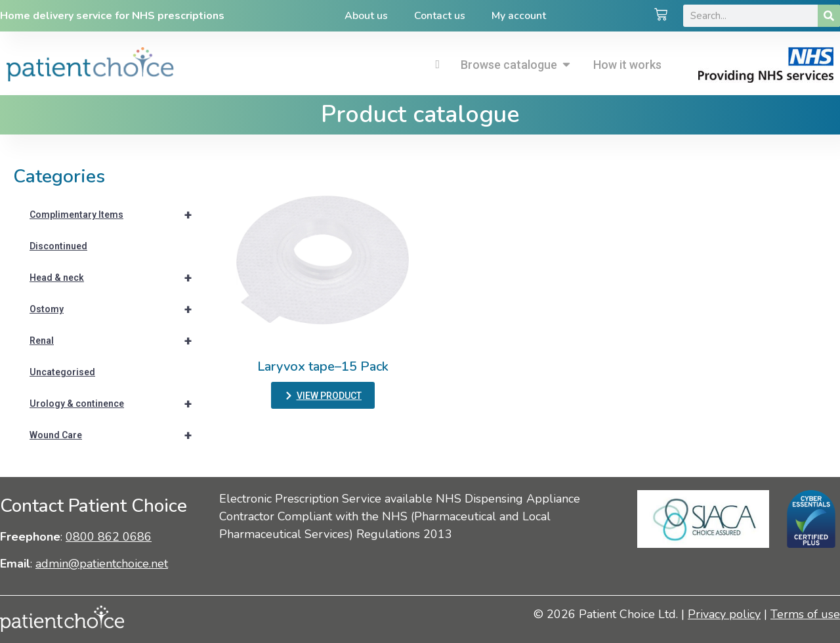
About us (366, 16)
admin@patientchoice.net (102, 564)
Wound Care (116, 435)
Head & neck (116, 278)
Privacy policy (724, 614)
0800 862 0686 (109, 537)
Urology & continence (116, 404)
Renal (116, 341)
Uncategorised (62, 372)
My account (519, 16)
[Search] (829, 16)
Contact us (440, 16)
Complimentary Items (116, 215)
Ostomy (116, 309)
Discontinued (58, 246)
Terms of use (805, 614)
